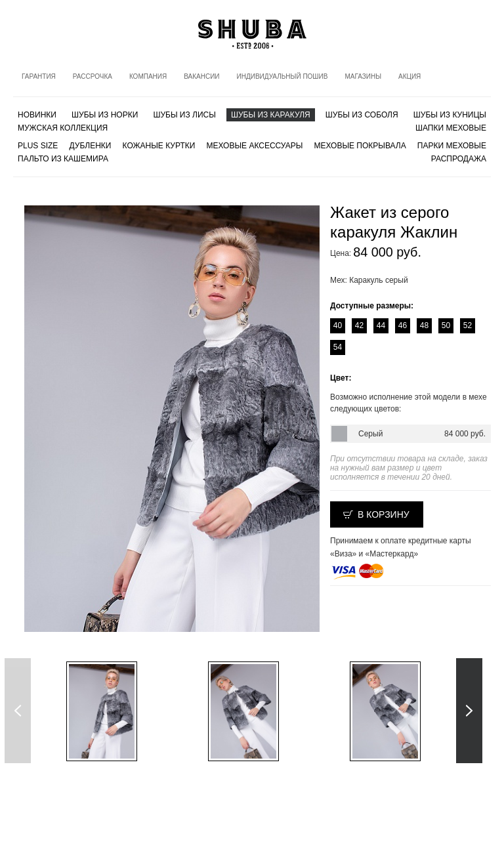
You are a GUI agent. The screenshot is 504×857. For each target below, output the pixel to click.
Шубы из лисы (184, 115)
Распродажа (459, 159)
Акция (409, 76)
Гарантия (39, 76)
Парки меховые (452, 146)
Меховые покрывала (360, 146)
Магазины (363, 76)
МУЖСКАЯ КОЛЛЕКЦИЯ (63, 128)
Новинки (37, 115)
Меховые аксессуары (255, 146)
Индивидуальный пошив (283, 76)
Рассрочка (93, 76)
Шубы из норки (105, 115)
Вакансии (201, 76)
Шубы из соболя (362, 115)
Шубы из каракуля (271, 115)
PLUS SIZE (38, 146)
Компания (148, 76)
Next (469, 711)
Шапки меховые (451, 128)
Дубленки (91, 146)
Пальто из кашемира (63, 159)
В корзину (384, 514)
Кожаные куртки (159, 146)
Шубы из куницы (450, 115)
